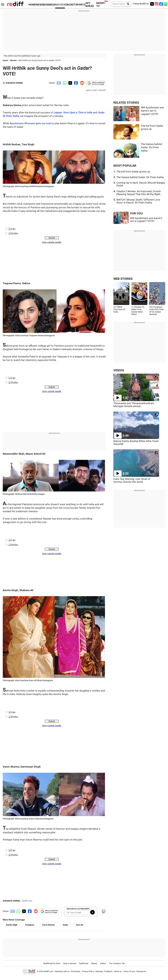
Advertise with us (62, 972)
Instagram (30, 925)
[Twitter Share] (70, 83)
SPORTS (80, 5)
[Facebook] (161, 4)
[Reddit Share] (81, 83)
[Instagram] (157, 4)
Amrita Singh (12, 925)
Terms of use (129, 972)
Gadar (65, 925)
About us (118, 972)
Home (5, 60)
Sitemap (99, 972)
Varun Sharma (48, 925)
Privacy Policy (88, 972)
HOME (32, 5)
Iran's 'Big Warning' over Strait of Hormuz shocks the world (132, 480)
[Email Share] (58, 83)
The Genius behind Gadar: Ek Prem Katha (151, 147)
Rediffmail (84, 963)
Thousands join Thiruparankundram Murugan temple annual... (134, 405)
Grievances (141, 972)
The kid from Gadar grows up (133, 172)
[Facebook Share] (76, 83)
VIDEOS (119, 370)
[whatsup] (166, 4)
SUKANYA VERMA (14, 83)
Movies (13, 60)
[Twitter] (152, 4)
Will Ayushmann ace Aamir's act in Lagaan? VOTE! (152, 111)
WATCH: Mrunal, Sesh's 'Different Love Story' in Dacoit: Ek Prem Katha (138, 201)
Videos (103, 963)
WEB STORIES (123, 279)
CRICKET (70, 5)
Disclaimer (76, 972)
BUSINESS (49, 5)
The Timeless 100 (117, 963)
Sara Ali (79, 925)
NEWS (40, 5)
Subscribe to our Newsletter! (78, 909)
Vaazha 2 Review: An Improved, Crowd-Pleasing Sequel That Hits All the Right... (139, 193)
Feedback (108, 972)
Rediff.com (48, 972)
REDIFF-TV (101, 5)
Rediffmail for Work (52, 963)
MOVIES (60, 5)
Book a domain (70, 963)
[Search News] (127, 4)
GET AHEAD (90, 5)
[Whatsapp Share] (64, 83)
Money (94, 963)
